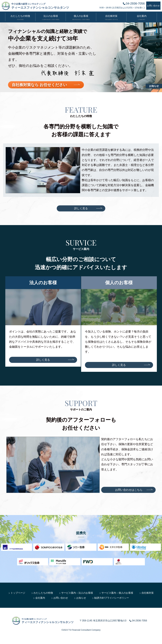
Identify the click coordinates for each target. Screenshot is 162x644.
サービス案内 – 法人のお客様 (77, 593)
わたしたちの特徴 (43, 593)
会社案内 (40, 598)
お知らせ (154, 86)
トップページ (18, 593)
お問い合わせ (61, 598)
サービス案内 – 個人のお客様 (117, 593)
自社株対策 (148, 593)
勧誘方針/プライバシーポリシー (112, 598)
